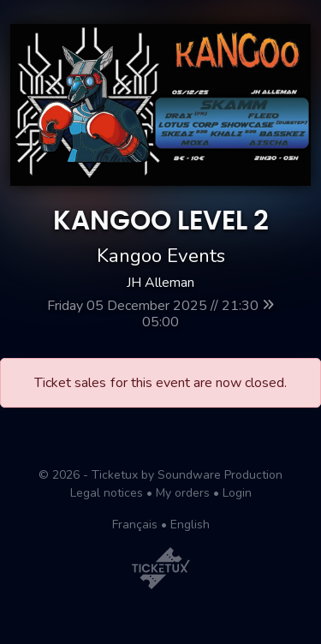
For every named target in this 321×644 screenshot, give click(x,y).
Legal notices (107, 493)
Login (237, 493)
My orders (183, 493)
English (190, 525)
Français (135, 525)
